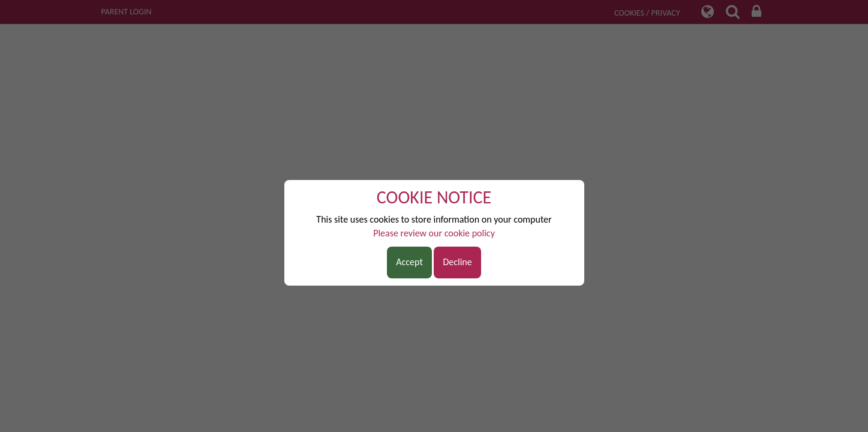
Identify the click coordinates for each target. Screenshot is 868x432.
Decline (457, 262)
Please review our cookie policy (434, 233)
